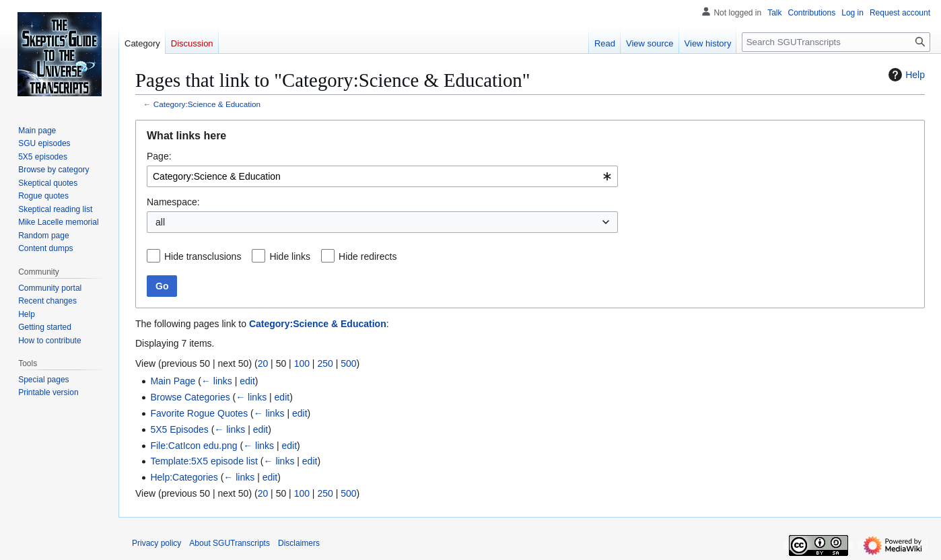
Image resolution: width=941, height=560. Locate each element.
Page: (159, 156)
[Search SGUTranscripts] (836, 42)
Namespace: (173, 202)
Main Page (173, 381)
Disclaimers (299, 543)
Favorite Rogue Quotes (199, 413)
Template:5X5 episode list (204, 461)
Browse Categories (190, 397)
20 (263, 363)
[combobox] (382, 176)
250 (325, 363)
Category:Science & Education (207, 104)
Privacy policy (156, 543)
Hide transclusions (203, 256)
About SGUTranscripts (230, 543)
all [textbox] (160, 222)
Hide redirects (368, 256)
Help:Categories (184, 477)
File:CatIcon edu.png (194, 446)
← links (217, 381)
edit (247, 381)
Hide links (290, 256)
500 (348, 363)
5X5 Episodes (179, 429)
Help (905, 75)
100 (302, 363)
